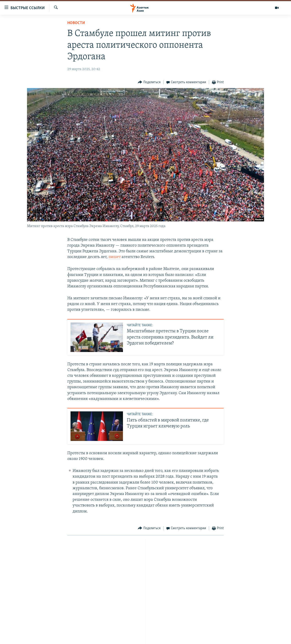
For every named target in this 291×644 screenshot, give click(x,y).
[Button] (149, 82)
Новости (76, 23)
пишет (115, 257)
